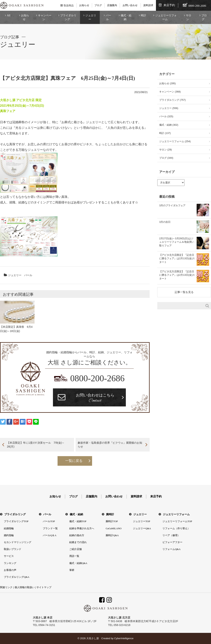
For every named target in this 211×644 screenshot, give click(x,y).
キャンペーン (45, 17)
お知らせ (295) (167, 83)
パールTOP (49, 521)
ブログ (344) (166, 158)
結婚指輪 (9, 528)
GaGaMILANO (114, 528)
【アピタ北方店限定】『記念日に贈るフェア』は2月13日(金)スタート (177, 258)
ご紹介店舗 (75, 549)
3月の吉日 (165, 222)
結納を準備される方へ (82, 528)
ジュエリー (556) (169, 108)
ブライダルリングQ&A (17, 577)
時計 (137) (165, 133)
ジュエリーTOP (141, 521)
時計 (143, 15)
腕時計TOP (112, 521)
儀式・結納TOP (78, 521)
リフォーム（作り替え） (176, 528)
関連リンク (6, 587)
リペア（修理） (171, 535)
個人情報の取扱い (25, 587)
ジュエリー (91, 17)
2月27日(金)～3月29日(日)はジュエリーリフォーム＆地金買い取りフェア (177, 242)
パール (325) (166, 116)
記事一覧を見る (184, 292)
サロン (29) (166, 150)
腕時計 (110, 514)
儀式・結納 (126, 17)
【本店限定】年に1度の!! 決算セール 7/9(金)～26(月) (36, 445)
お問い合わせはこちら (95, 398)
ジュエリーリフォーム (166, 17)
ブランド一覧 (50, 528)
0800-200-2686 (97, 378)
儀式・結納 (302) (169, 125)
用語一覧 (74, 556)
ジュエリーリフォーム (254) (175, 141)
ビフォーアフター (172, 542)
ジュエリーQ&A (142, 528)
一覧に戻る (74, 461)
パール (108, 17)
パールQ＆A (50, 535)
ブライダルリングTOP (16, 521)
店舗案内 (112, 5)
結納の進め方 (77, 535)
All (9, 15)
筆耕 (72, 570)
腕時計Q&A (112, 535)
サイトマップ (44, 587)
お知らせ (84, 5)
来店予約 (169, 5)
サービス (9, 556)
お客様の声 (10, 570)
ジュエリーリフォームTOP (177, 521)
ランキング (10, 563)
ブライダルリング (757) (172, 100)
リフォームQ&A (171, 549)
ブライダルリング (68, 17)
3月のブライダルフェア (172, 205)
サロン (189, 17)
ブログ (98, 5)
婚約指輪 (9, 535)
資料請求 (148, 5)
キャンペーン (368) (170, 92)
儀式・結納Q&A (78, 563)
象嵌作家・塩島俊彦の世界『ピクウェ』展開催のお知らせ (110, 445)
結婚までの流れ (78, 542)
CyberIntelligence (124, 638)
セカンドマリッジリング (18, 542)
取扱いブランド (13, 549)
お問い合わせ (130, 5)
